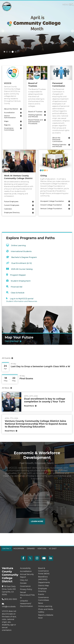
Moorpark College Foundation (52, 201)
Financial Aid (16, 287)
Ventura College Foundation (51, 209)
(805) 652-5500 (9, 599)
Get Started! (12, 341)
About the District (11, 109)
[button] (2, 31)
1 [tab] (7, 52)
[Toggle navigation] (71, 4)
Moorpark (19, 549)
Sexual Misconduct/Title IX (27, 595)
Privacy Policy (26, 589)
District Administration (10, 117)
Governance (25, 586)
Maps (6, 121)
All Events (6, 358)
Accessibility (25, 568)
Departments (44, 582)
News (41, 603)
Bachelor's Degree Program (24, 257)
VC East (53, 549)
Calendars (8, 209)
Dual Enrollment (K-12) (22, 263)
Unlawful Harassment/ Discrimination (26, 604)
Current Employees (12, 205)
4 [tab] (16, 52)
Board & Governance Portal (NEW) (44, 571)
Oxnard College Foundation (51, 205)
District (7, 549)
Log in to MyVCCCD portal (22, 299)
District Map (43, 586)
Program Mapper (18, 275)
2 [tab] (10, 52)
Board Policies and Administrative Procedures (36, 122)
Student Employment (21, 281)
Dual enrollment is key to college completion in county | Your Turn (45, 400)
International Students (21, 251)
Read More (29, 406)
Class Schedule (18, 293)
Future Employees (11, 202)
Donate (23, 583)
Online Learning (18, 246)
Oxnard (31, 549)
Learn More (37, 521)
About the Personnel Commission (57, 140)
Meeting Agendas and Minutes (35, 116)
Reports (7, 125)
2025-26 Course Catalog (22, 269)
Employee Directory (12, 213)
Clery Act (24, 580)
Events (41, 594)
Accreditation (9, 113)
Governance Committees (9, 129)
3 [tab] (13, 52)
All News (6, 388)
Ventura (42, 549)
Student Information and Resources (22, 301)
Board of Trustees (35, 112)
